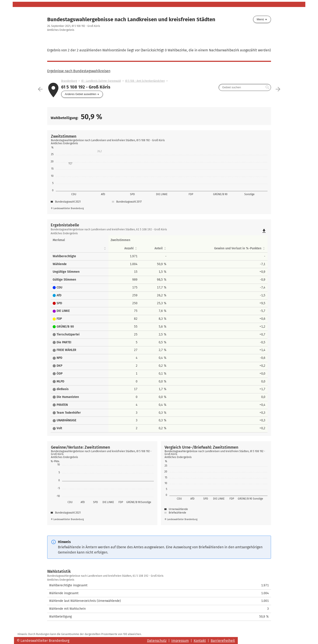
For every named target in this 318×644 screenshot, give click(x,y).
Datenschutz (157, 641)
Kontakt (200, 641)
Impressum (180, 641)
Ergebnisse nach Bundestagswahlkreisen (79, 71)
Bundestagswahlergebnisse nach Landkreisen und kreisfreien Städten (131, 19)
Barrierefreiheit (223, 641)
